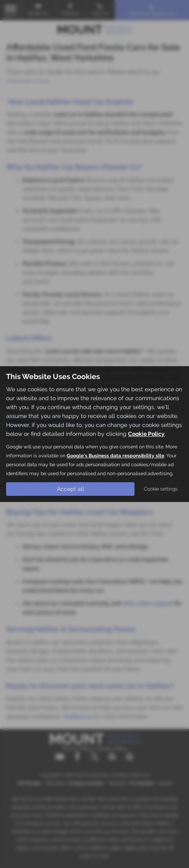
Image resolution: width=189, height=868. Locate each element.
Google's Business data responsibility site (115, 456)
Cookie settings (161, 489)
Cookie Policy (146, 434)
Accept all (71, 489)
